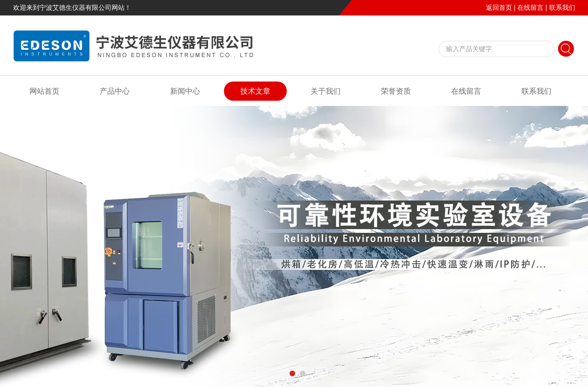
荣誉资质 (396, 91)
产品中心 (115, 91)
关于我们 (326, 91)
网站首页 (45, 91)
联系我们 (562, 7)
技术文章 (255, 91)
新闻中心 (185, 91)
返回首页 (499, 7)
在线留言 (530, 7)
